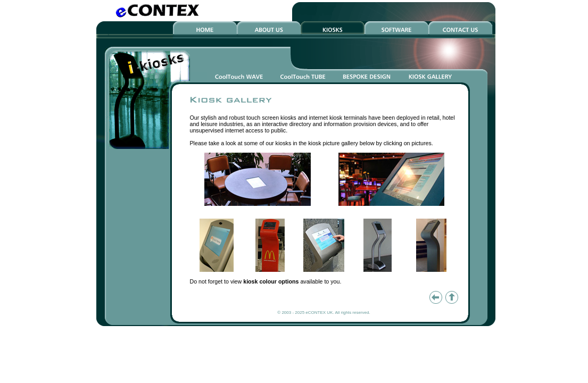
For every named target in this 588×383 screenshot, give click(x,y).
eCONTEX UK (319, 313)
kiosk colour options (271, 281)
